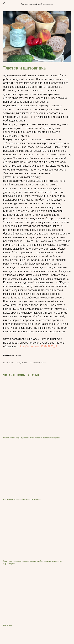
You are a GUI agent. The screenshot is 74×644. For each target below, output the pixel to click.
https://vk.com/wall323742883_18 (38, 346)
